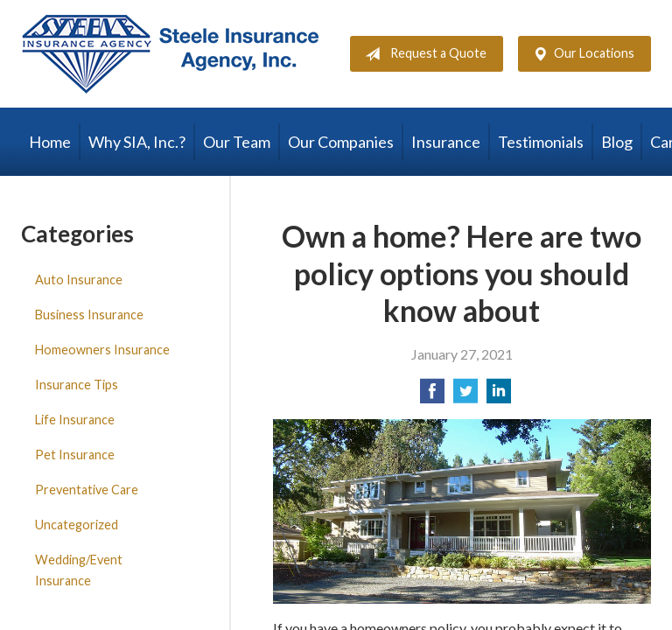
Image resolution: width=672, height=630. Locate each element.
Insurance (446, 142)
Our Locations (580, 54)
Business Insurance (89, 315)
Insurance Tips (77, 385)
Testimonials (541, 142)
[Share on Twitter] (465, 396)
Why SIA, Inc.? (137, 142)
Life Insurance (75, 420)
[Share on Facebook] (432, 396)
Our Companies (341, 142)
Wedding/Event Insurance (79, 570)
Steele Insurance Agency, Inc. (170, 54)
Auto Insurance (79, 280)
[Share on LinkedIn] (499, 396)
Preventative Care (87, 490)
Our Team (237, 142)
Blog (617, 142)
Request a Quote (422, 54)
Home (50, 142)
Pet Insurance (75, 455)
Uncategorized (77, 525)
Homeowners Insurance (102, 350)
